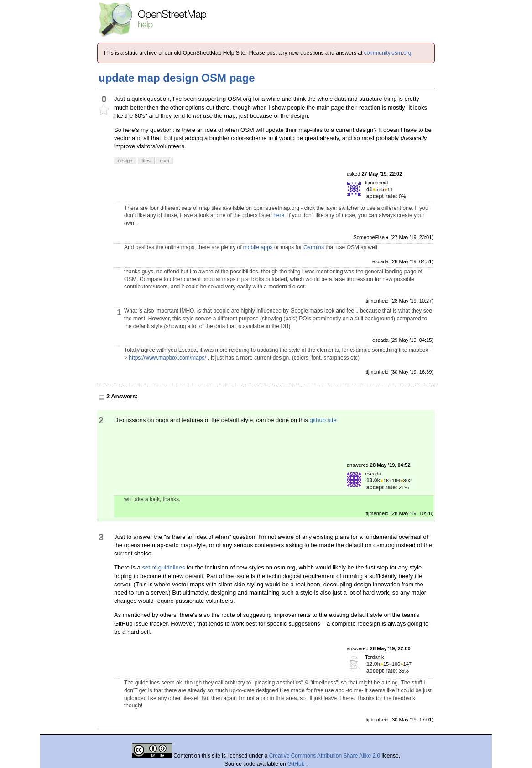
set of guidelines (163, 567)
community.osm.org (388, 53)
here (279, 215)
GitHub (297, 764)
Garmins (314, 247)
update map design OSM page (177, 78)
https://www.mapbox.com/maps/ (167, 358)
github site (323, 420)
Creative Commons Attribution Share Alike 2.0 (325, 756)
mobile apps (258, 247)
